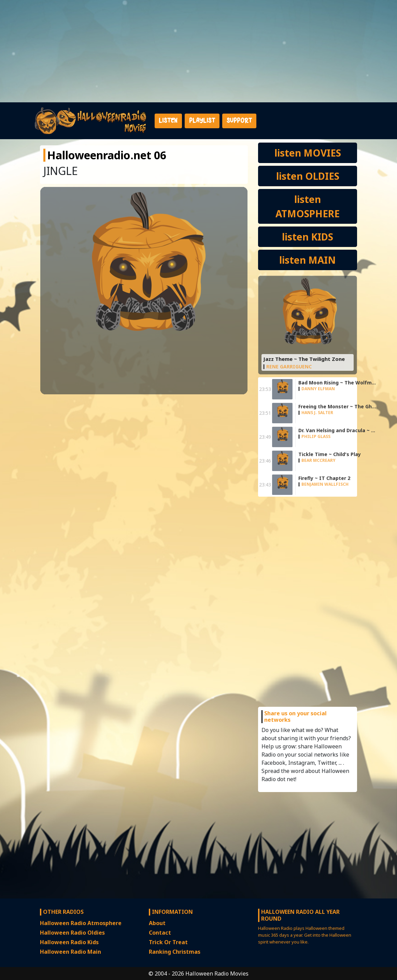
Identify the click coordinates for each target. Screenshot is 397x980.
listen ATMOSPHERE (308, 206)
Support (239, 121)
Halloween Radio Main (70, 952)
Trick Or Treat (168, 942)
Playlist (202, 121)
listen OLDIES (308, 176)
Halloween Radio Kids (69, 942)
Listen (168, 121)
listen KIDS (308, 237)
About (157, 923)
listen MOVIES (308, 153)
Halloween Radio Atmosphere (81, 923)
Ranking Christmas (175, 952)
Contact (160, 933)
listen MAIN (308, 260)
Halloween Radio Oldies (72, 933)
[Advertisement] (199, 51)
